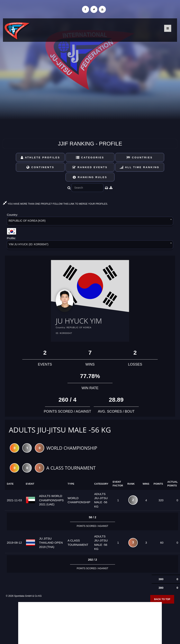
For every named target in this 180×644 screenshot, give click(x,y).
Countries (140, 157)
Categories (90, 157)
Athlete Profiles (40, 157)
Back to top (162, 599)
